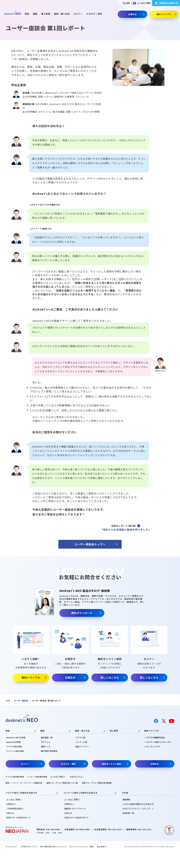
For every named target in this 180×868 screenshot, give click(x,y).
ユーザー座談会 (21, 701)
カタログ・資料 (94, 14)
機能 (35, 14)
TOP (8, 701)
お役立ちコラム (76, 777)
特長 (27, 14)
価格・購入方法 (62, 14)
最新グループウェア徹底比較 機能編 (97, 783)
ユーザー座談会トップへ (90, 544)
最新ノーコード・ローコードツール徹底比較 (24, 783)
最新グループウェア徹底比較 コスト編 (62, 783)
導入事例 (46, 14)
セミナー (78, 14)
